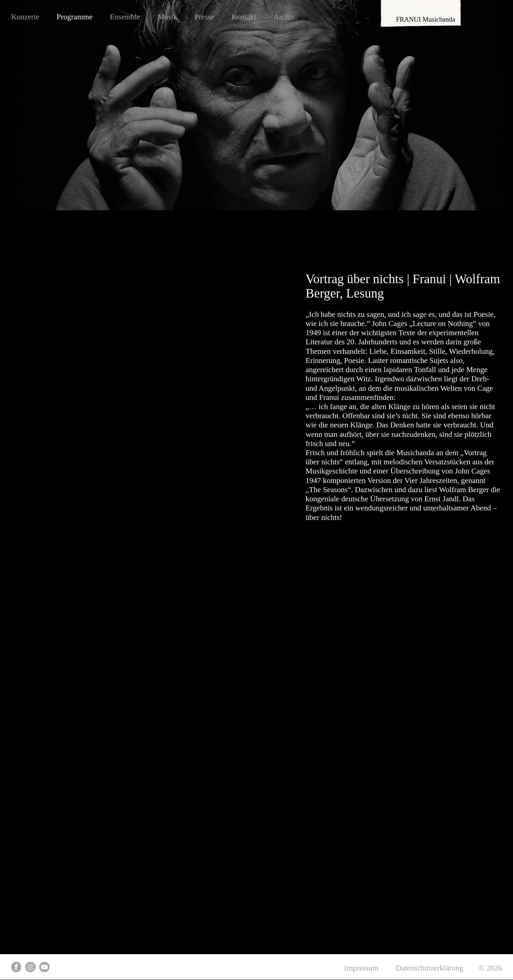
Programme (75, 17)
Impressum (361, 968)
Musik (167, 17)
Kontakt (244, 17)
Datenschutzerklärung (430, 968)
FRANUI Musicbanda (426, 19)
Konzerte (25, 17)
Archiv (284, 17)
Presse (204, 17)
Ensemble (125, 17)
